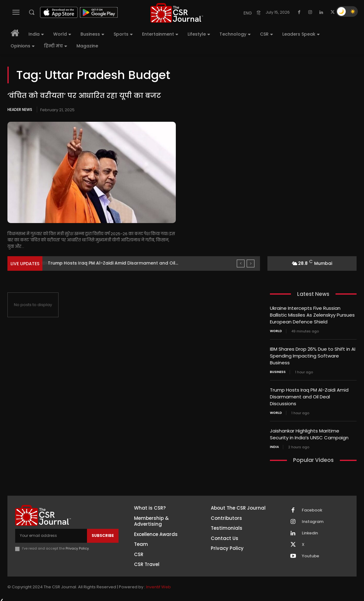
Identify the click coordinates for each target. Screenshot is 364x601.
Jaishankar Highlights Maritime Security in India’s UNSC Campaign (309, 431)
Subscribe (103, 532)
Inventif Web (158, 583)
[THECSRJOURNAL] (177, 13)
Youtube (310, 553)
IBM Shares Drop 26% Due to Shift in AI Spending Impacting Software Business (313, 355)
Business (278, 370)
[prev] (241, 263)
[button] (32, 12)
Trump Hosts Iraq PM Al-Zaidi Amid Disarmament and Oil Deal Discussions (309, 395)
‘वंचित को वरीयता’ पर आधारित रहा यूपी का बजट (84, 96)
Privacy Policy (77, 545)
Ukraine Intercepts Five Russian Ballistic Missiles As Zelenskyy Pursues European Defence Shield (312, 315)
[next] (251, 263)
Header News (20, 110)
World (276, 330)
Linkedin (310, 530)
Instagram (313, 518)
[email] (51, 532)
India (274, 444)
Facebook (312, 507)
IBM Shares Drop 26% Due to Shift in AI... (91, 263)
